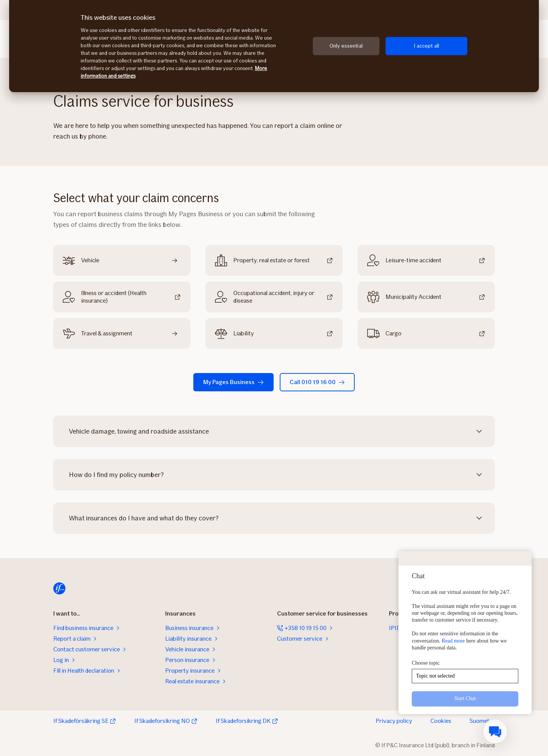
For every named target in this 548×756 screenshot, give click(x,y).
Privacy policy (394, 721)
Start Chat (465, 698)
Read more (453, 641)
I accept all (426, 46)
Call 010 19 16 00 (317, 382)
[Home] (59, 589)
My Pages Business (233, 382)
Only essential (346, 46)
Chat (418, 576)
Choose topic (426, 663)
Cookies (441, 721)
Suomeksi (482, 721)
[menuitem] (495, 731)
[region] (274, 46)
